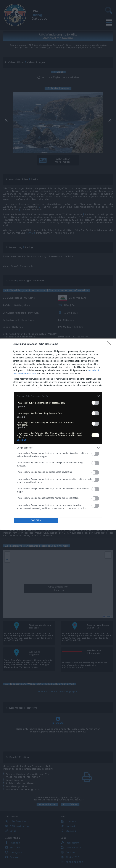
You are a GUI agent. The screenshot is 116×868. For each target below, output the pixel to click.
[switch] (95, 403)
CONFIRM (36, 520)
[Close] (110, 344)
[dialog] (58, 434)
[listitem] (58, 396)
